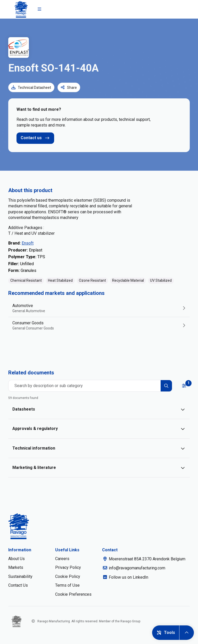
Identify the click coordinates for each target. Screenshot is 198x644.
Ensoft (28, 243)
